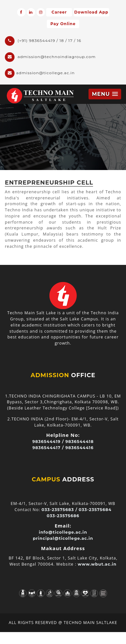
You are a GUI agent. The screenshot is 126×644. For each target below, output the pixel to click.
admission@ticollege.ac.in (40, 73)
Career (59, 12)
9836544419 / (48, 442)
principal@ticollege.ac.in (63, 538)
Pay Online (63, 24)
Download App (91, 12)
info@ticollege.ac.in (63, 532)
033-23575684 (95, 510)
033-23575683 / (60, 510)
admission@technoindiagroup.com (50, 57)
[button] (105, 94)
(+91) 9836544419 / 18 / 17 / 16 (43, 41)
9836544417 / (48, 448)
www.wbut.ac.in (97, 564)
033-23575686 (63, 516)
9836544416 (79, 448)
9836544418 (79, 442)
